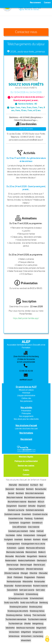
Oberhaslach (42, 561)
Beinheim (30, 489)
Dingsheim (41, 506)
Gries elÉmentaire (19, 527)
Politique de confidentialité (26, 461)
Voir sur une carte (26, 129)
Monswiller (10, 556)
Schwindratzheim (37, 598)
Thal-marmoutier (39, 615)
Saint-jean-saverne (27, 590)
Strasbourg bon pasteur (19, 607)
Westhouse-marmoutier (25, 628)
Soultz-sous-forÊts (11, 603)
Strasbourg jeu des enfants (18, 611)
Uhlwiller (27, 624)
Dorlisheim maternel (12, 514)
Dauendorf (22, 506)
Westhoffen (10, 628)
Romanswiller (40, 582)
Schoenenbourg (32, 594)
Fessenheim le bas (16, 519)
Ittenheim (28, 540)
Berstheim (20, 493)
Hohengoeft (41, 535)
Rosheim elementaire (23, 586)
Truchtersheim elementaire (16, 619)
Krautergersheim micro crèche (33, 544)
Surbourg (27, 615)
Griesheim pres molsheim (18, 531)
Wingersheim (38, 632)
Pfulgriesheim (30, 577)
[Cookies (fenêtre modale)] (47, 639)
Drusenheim (26, 514)
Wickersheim (14, 632)
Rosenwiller (9, 586)
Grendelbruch (37, 523)
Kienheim (37, 540)
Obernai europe (12, 565)
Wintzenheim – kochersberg (32, 636)
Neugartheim (32, 556)
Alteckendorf (24, 485)
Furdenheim (39, 519)
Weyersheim (41, 628)
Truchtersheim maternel (37, 619)
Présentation (26, 411)
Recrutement (26, 439)
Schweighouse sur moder (18, 598)
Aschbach (34, 485)
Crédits (26, 470)
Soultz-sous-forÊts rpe (29, 603)
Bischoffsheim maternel (17, 502)
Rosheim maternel (40, 586)
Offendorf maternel (12, 573)
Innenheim (19, 540)
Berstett (11, 493)
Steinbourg (43, 603)
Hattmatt (40, 531)
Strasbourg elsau (36, 607)
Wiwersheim (26, 640)
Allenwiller (13, 485)
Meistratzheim (31, 552)
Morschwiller (20, 556)
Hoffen (19, 535)
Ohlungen (24, 573)
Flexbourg (28, 519)
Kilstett (45, 540)
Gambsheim (14, 523)
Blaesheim (32, 502)
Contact (26, 475)
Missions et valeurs (26, 390)
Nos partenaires (26, 401)
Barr (41, 485)
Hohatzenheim (29, 535)
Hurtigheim (9, 540)
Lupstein (21, 548)
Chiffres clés (26, 398)
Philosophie (26, 413)
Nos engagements (26, 416)
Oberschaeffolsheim (17, 569)
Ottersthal (33, 573)
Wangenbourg (38, 624)
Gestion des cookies (26, 466)
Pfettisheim (18, 577)
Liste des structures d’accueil (26, 429)
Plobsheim (41, 577)
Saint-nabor (40, 590)
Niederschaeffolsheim (27, 561)
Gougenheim (25, 523)
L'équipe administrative (26, 396)
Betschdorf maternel (15, 498)
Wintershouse (14, 636)
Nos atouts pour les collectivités (26, 419)
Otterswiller (43, 573)
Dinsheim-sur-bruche (16, 510)
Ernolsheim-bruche (40, 514)
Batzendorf (10, 489)
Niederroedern (11, 561)
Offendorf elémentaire (34, 569)
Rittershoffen (28, 582)
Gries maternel (34, 527)
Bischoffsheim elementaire (35, 498)
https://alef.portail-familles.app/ (26, 318)
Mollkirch (42, 552)
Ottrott (10, 577)
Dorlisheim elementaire (35, 510)
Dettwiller (32, 506)
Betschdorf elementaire (35, 493)
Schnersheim (19, 594)
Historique (26, 393)
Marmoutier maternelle (15, 552)
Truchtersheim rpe (15, 624)
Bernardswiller (41, 489)
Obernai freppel (26, 565)
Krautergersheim (13, 544)
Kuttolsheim (12, 548)
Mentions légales (26, 457)
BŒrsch (41, 502)
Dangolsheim (12, 506)
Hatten (32, 531)
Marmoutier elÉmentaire (35, 548)
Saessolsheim (12, 590)
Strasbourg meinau (37, 611)
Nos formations (26, 433)
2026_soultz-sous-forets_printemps (28, 52)
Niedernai (43, 556)
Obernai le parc (39, 565)
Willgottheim (26, 632)
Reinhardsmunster (14, 582)
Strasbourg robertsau (14, 615)
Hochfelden (10, 535)
